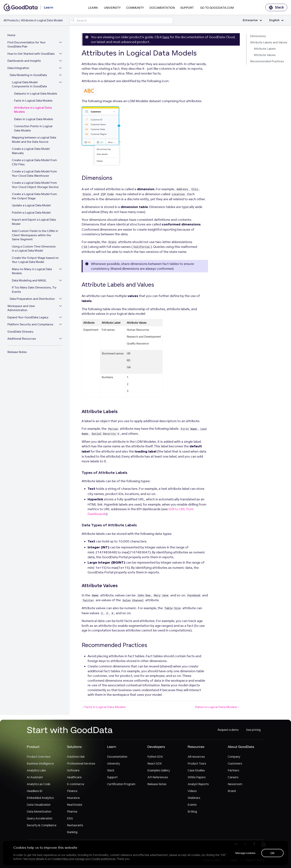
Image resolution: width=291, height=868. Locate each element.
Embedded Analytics (40, 798)
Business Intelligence (40, 763)
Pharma (72, 811)
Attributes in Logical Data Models (33, 110)
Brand (232, 791)
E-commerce (76, 784)
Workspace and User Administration (21, 308)
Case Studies (196, 770)
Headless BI (35, 791)
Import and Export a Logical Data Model (34, 222)
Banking (72, 832)
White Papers (197, 777)
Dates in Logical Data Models (34, 119)
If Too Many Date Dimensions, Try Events (34, 290)
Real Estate (75, 805)
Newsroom (235, 784)
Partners (233, 770)
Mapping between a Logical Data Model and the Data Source (34, 140)
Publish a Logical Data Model (31, 213)
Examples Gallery (159, 770)
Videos (192, 791)
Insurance (73, 798)
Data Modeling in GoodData (28, 75)
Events (192, 805)
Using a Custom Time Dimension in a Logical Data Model (34, 249)
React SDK (155, 763)
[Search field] (121, 20)
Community (135, 8)
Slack (276, 8)
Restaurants (75, 825)
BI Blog (192, 811)
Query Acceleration (40, 818)
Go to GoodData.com (217, 8)
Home (11, 35)
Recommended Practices (267, 61)
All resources (196, 757)
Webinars (194, 798)
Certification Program (121, 784)
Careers (233, 777)
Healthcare (74, 777)
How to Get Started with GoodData (31, 54)
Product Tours (197, 763)
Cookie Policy (60, 859)
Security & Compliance (42, 825)
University (112, 8)
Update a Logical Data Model (31, 205)
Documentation (162, 8)
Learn (93, 8)
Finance (72, 791)
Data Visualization (39, 805)
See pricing (253, 730)
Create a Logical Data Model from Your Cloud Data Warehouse (34, 174)
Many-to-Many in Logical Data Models (32, 271)
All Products (11, 20)
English (276, 20)
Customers (235, 763)
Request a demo (228, 730)
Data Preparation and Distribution (32, 299)
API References (158, 777)
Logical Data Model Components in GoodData (29, 84)
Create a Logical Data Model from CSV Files (34, 162)
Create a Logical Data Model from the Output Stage (34, 196)
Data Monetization (39, 811)
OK (273, 853)
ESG (70, 818)
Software (73, 770)
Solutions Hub (76, 757)
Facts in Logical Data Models (33, 101)
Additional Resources (22, 339)
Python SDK (155, 757)
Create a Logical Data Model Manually (31, 151)
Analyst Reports (198, 784)
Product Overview (39, 757)
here (166, 37)
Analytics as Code (39, 784)
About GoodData (241, 747)
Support (187, 8)
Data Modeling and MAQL (29, 280)
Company (234, 757)
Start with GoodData (70, 730)
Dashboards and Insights (24, 61)
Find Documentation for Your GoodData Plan (27, 44)
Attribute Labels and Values (269, 42)
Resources (196, 747)
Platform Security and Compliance (30, 324)
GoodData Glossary (20, 332)
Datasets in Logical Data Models (36, 94)
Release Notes (17, 352)
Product (33, 747)
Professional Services (81, 763)
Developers (156, 747)
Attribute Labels (265, 49)
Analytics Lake (36, 770)
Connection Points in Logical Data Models (33, 128)
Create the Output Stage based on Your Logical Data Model (35, 260)
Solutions (74, 747)
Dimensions (258, 36)
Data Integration (18, 68)
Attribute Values (265, 55)
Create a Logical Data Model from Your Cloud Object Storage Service (35, 185)
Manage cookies (245, 853)
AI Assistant (35, 777)
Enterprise (252, 20)
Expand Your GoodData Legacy (28, 317)
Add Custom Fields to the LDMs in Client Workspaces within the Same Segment (35, 235)
